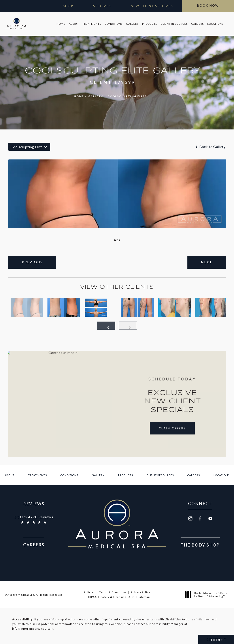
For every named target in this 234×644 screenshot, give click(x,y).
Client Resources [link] (174, 24)
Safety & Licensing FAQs (118, 597)
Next (207, 262)
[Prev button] (106, 326)
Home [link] (61, 24)
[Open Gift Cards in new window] (64, 6)
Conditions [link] (114, 24)
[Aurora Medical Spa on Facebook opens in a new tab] (200, 519)
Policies (89, 592)
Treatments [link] (92, 24)
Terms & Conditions (113, 592)
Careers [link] (197, 24)
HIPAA (92, 597)
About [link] (74, 24)
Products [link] (150, 24)
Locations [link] (215, 24)
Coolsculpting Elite (127, 96)
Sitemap (144, 597)
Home (79, 96)
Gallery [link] (132, 24)
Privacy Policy (141, 592)
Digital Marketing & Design (208, 595)
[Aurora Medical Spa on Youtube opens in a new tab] (210, 519)
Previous (32, 262)
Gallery (96, 96)
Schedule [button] (216, 640)
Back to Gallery (210, 147)
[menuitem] (61, 24)
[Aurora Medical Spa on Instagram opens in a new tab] (190, 519)
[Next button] (128, 326)
